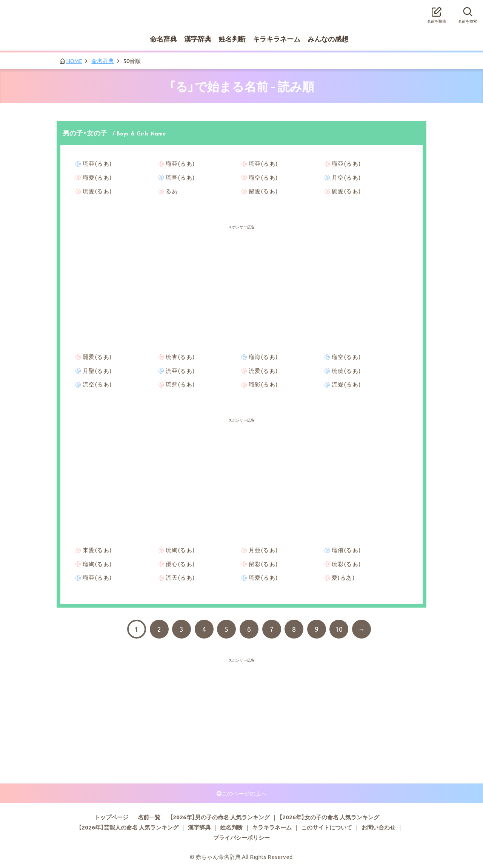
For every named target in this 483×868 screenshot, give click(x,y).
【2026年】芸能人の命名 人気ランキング (128, 827)
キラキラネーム (277, 39)
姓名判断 (232, 39)
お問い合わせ (378, 827)
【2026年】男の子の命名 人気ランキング (220, 817)
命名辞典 (163, 39)
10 (339, 629)
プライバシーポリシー (241, 837)
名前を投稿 (437, 13)
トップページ (111, 817)
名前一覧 (149, 817)
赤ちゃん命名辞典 (241, 10)
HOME (74, 61)
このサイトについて (327, 827)
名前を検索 (468, 13)
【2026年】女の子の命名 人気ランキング (329, 817)
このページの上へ (244, 793)
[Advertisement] (241, 249)
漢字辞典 (198, 39)
